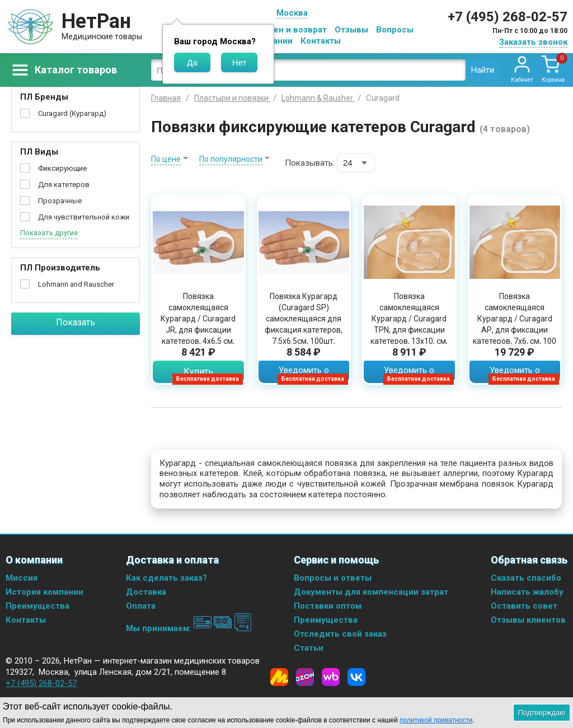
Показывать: (310, 163)
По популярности (231, 159)
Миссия (22, 578)
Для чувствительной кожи (84, 217)
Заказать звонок (533, 42)
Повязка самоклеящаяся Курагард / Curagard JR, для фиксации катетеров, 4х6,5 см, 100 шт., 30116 (198, 324)
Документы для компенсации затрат (371, 592)
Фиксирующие (62, 168)
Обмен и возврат (292, 30)
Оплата (141, 606)
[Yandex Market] (279, 677)
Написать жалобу (527, 592)
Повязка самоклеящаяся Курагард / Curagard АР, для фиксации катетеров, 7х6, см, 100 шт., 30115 (515, 324)
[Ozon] (305, 677)
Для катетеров (64, 185)
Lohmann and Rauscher (76, 284)
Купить (198, 372)
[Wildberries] (331, 677)
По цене (166, 159)
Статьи (309, 648)
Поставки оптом (328, 606)
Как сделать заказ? (166, 578)
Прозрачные (60, 201)
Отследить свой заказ (340, 634)
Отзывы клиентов (528, 620)
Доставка (146, 592)
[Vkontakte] (356, 677)
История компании (44, 592)
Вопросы (395, 30)
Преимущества (37, 606)
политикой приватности (436, 720)
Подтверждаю (542, 713)
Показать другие (49, 233)
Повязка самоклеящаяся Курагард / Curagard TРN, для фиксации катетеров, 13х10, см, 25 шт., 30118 (409, 324)
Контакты (321, 41)
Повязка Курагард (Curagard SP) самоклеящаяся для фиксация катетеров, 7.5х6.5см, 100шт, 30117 (304, 324)
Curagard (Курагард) (72, 113)
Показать (76, 322)
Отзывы (351, 30)
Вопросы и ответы (333, 578)
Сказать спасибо (526, 578)
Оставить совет (524, 606)
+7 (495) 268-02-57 (508, 17)
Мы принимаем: (189, 628)
